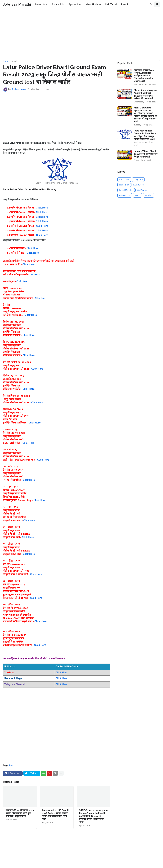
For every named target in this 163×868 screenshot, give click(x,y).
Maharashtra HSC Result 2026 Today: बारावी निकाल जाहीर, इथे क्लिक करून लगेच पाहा (56, 815)
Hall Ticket (124, 185)
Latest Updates (126, 190)
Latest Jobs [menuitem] (41, 4)
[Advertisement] (81, 34)
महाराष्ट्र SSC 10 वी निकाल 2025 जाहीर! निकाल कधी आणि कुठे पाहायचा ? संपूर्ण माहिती (20, 813)
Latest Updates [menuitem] (93, 4)
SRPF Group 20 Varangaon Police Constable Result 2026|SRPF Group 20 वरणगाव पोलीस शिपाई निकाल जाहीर (93, 816)
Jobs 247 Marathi (17, 4)
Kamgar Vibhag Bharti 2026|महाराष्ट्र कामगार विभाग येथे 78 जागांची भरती (146, 154)
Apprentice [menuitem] (75, 4)
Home (6, 61)
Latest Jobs (138, 185)
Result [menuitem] (125, 4)
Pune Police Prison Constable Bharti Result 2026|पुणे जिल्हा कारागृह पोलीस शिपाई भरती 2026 (146, 135)
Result (14, 61)
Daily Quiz (138, 180)
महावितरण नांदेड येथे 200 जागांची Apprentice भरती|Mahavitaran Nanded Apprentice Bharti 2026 (144, 76)
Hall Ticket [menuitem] (111, 4)
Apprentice (124, 180)
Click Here (42, 208)
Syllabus (149, 195)
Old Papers (142, 190)
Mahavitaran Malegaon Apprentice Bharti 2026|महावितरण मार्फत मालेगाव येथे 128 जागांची (145, 94)
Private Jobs (125, 195)
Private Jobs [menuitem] (58, 4)
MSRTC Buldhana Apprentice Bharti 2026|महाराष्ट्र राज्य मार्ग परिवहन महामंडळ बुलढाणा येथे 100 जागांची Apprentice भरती (146, 115)
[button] (151, 4)
